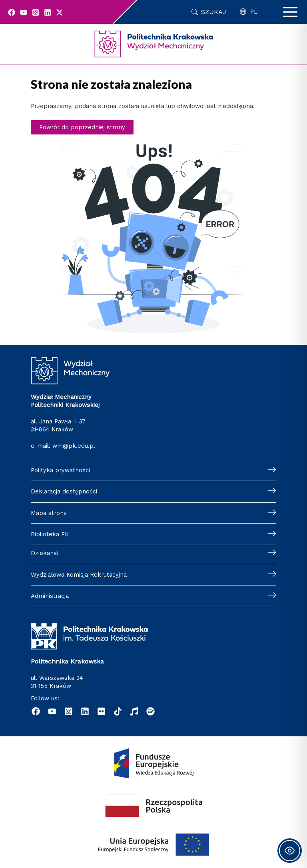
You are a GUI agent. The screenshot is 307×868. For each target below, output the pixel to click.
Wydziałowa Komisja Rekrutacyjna (79, 575)
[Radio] (134, 711)
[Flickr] (101, 711)
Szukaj (214, 12)
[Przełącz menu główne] (290, 12)
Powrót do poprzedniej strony (82, 127)
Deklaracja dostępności (64, 491)
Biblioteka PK (50, 534)
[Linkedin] (48, 12)
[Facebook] (12, 12)
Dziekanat (45, 553)
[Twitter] (60, 12)
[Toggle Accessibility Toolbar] (290, 851)
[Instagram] (36, 12)
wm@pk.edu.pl (74, 446)
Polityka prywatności (60, 470)
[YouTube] (24, 12)
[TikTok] (118, 711)
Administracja (50, 596)
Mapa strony (49, 513)
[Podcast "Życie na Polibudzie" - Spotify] (151, 711)
